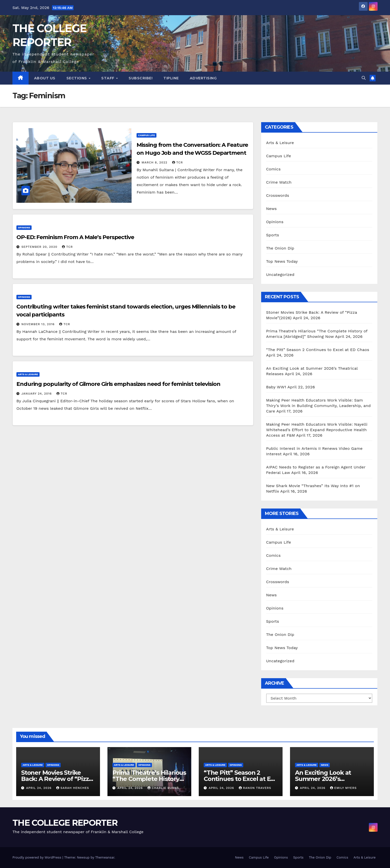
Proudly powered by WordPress (37, 857)
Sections (77, 78)
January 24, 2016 (37, 394)
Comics (273, 169)
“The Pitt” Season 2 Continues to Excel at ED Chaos (318, 350)
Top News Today (282, 261)
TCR (177, 162)
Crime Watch (279, 182)
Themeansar (105, 857)
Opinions (24, 228)
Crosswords (278, 195)
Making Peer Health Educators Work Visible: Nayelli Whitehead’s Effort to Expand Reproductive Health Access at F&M (317, 430)
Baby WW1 (276, 387)
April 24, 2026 (39, 788)
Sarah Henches (73, 788)
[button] (364, 78)
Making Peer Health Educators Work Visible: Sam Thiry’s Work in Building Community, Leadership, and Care (318, 406)
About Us (45, 78)
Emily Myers (343, 788)
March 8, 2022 (155, 162)
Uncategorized (280, 275)
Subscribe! (141, 78)
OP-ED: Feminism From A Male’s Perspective (75, 237)
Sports (273, 235)
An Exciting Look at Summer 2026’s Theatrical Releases (324, 779)
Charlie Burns (163, 788)
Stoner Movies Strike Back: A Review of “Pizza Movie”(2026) (57, 779)
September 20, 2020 (40, 247)
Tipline (171, 78)
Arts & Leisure (28, 374)
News (271, 209)
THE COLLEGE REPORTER (65, 823)
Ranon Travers (255, 788)
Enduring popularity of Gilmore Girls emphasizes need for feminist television (118, 384)
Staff (108, 78)
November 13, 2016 (39, 324)
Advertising (203, 78)
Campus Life (146, 135)
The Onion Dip (280, 248)
